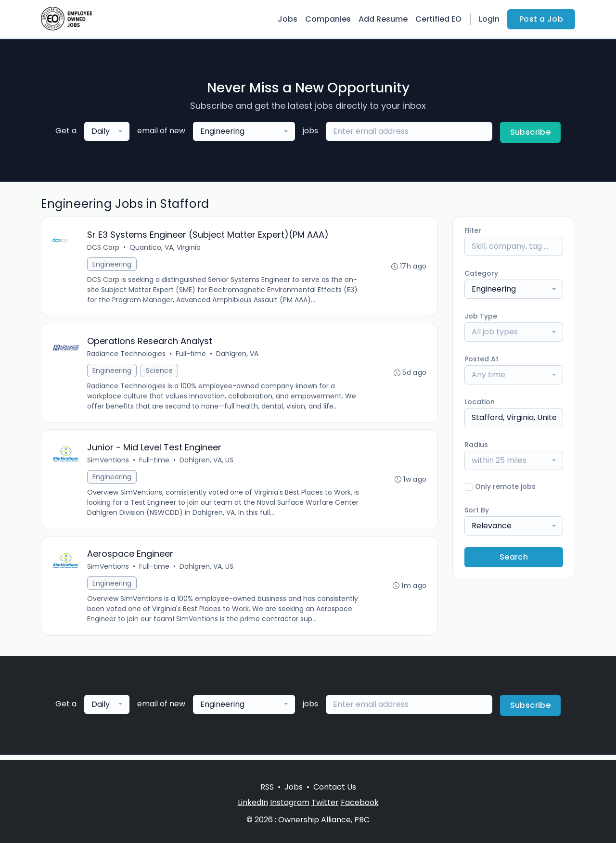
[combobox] (107, 131)
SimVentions (109, 463)
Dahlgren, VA (238, 356)
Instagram (290, 802)
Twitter (325, 802)
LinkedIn (253, 802)
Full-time (191, 356)
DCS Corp (104, 248)
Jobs (288, 19)
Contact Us (335, 787)
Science (160, 372)
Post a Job (541, 19)
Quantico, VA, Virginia (166, 248)
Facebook (360, 802)
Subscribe (531, 132)
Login (489, 19)
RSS (267, 787)
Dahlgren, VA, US (207, 463)
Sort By (477, 510)
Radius (476, 445)
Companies (328, 19)
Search (514, 557)
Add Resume (383, 19)
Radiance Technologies (127, 356)
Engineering (112, 265)
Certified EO (438, 19)
